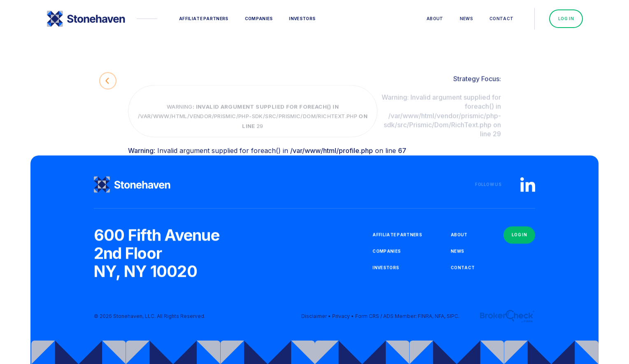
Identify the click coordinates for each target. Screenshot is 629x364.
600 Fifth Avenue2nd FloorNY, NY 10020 (157, 256)
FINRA (425, 319)
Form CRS (367, 319)
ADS (388, 319)
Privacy (341, 319)
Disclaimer (314, 319)
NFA (439, 319)
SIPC (452, 319)
